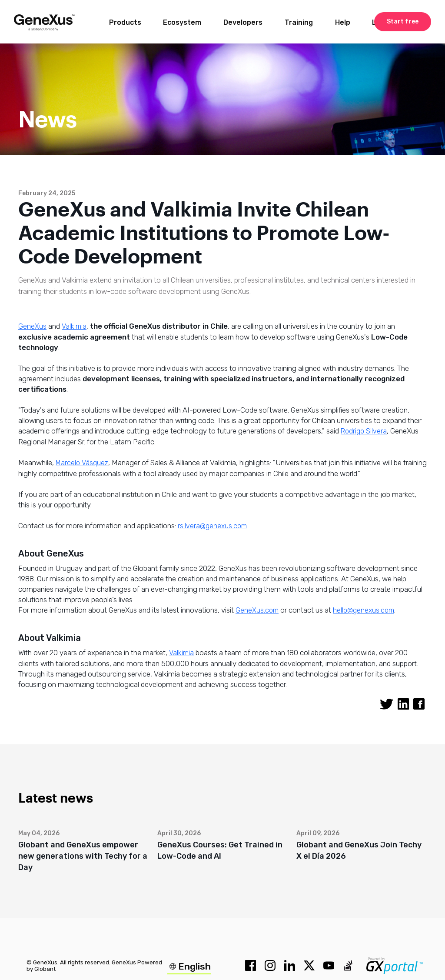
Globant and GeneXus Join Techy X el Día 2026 (359, 850)
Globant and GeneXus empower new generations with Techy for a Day (83, 856)
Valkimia (74, 326)
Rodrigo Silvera (364, 431)
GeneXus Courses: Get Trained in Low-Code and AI (220, 850)
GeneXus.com (257, 610)
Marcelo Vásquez (82, 463)
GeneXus (32, 326)
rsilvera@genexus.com (212, 526)
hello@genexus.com (364, 610)
